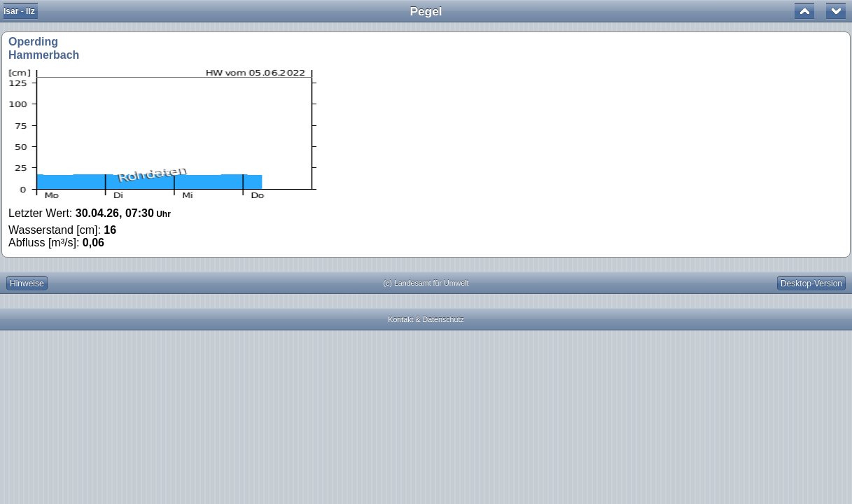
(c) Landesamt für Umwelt (426, 283)
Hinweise (27, 283)
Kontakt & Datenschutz (426, 319)
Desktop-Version (811, 283)
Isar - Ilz (19, 11)
